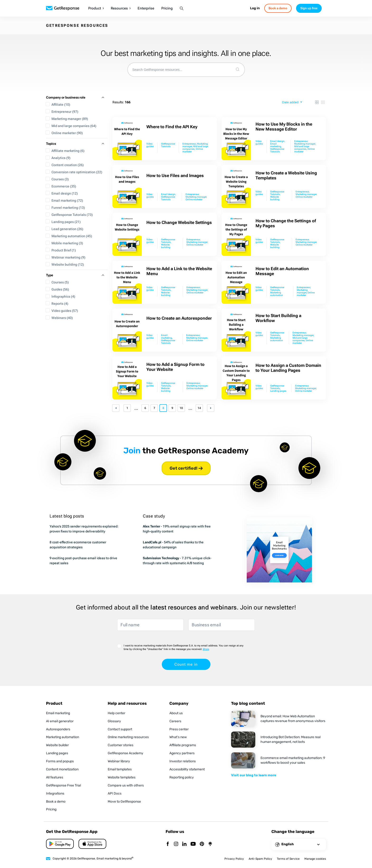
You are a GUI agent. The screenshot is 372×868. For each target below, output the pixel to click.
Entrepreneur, (190, 144)
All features (55, 777)
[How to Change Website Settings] (127, 234)
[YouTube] (193, 844)
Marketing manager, (305, 144)
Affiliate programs (183, 745)
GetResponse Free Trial (63, 785)
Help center (116, 713)
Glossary (114, 721)
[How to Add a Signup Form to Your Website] (127, 378)
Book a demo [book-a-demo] (278, 8)
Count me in (186, 664)
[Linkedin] (184, 844)
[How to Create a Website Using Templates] (236, 186)
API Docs (115, 793)
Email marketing (58, 713)
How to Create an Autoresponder (179, 318)
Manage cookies (315, 859)
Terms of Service (288, 859)
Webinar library (119, 761)
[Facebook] (168, 844)
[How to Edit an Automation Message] (236, 282)
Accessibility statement (187, 769)
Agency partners (182, 753)
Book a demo (56, 802)
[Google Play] (92, 844)
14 (199, 408)
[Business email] (222, 625)
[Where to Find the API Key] (127, 139)
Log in (255, 8)
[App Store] (60, 844)
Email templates (120, 769)
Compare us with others (126, 785)
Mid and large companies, (195, 148)
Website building (275, 198)
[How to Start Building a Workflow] (236, 330)
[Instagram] (176, 844)
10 (181, 408)
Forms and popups (60, 761)
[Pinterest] (202, 844)
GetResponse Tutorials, (277, 193)
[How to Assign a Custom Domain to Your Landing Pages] (236, 378)
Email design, (278, 141)
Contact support (120, 729)
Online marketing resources (128, 737)
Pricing (167, 8)
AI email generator (60, 721)
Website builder (57, 745)
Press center (179, 729)
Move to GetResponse (124, 802)
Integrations (55, 793)
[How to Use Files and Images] (127, 186)
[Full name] (150, 625)
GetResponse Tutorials (168, 145)
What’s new (178, 737)
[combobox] (179, 70)
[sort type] (292, 102)
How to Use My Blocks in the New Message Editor (284, 127)
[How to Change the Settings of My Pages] (236, 234)
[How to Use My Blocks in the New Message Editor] (236, 139)
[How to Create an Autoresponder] (127, 330)
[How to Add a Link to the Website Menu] (127, 282)
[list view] (323, 102)
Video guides (150, 145)
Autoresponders (58, 729)
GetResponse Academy (126, 753)
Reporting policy (182, 777)
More (206, 649)
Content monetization (62, 769)
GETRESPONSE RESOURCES (77, 25)
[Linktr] (210, 844)
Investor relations (183, 761)
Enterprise (146, 8)
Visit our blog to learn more (254, 775)
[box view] (317, 102)
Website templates (122, 777)
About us (176, 713)
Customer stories (121, 745)
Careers (175, 721)
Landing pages (278, 391)
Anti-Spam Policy (260, 859)
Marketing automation (277, 294)
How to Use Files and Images (175, 175)
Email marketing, (276, 145)
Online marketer (194, 199)
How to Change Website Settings (179, 222)
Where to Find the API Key (172, 127)
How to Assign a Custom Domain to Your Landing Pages (288, 368)
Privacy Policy (234, 859)
